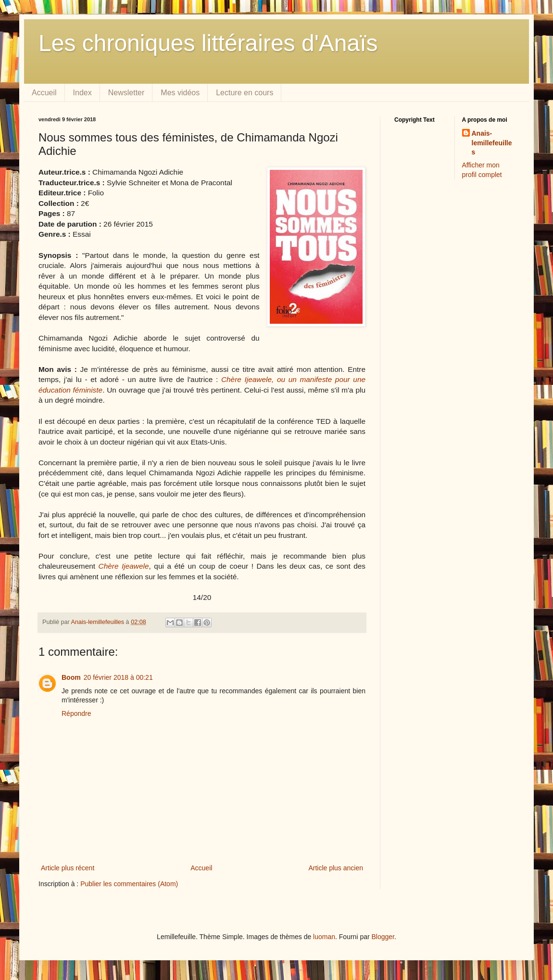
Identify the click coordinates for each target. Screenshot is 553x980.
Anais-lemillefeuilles (492, 143)
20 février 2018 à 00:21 (118, 677)
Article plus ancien (336, 868)
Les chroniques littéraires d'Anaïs (208, 43)
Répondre (76, 713)
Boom (71, 677)
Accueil (44, 93)
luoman (324, 937)
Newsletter (126, 93)
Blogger (383, 937)
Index (82, 93)
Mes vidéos (180, 93)
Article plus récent (68, 868)
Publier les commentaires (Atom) (129, 884)
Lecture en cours (245, 93)
